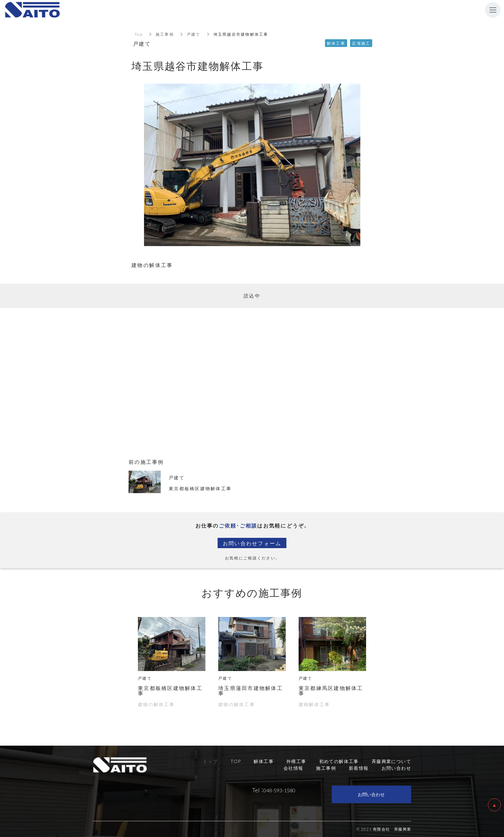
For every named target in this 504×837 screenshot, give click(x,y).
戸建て (194, 34)
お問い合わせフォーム (252, 543)
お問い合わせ (371, 794)
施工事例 (165, 34)
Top (139, 34)
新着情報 (359, 768)
